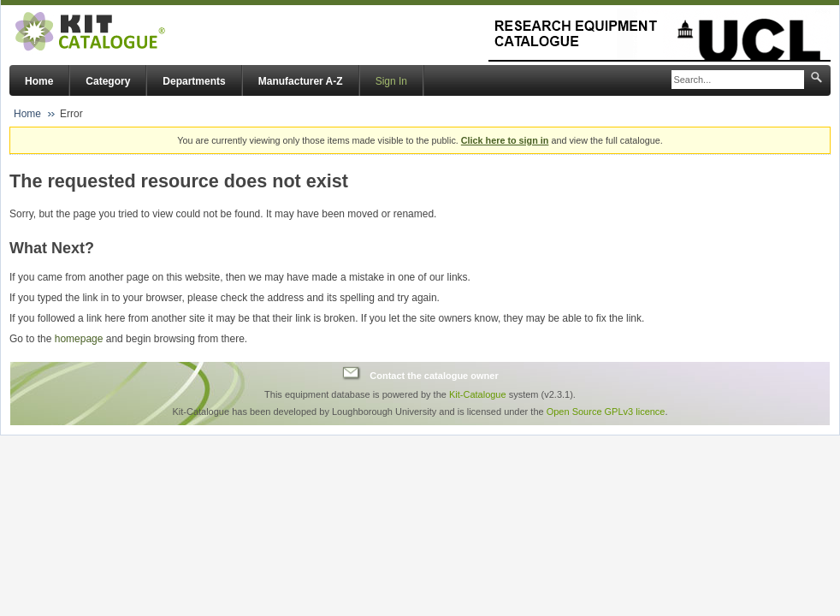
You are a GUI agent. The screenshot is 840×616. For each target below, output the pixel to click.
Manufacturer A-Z (301, 81)
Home (39, 81)
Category (108, 81)
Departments (194, 81)
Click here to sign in (505, 140)
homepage (79, 339)
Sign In (391, 81)
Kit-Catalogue (478, 394)
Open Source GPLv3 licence (606, 412)
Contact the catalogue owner (434, 376)
